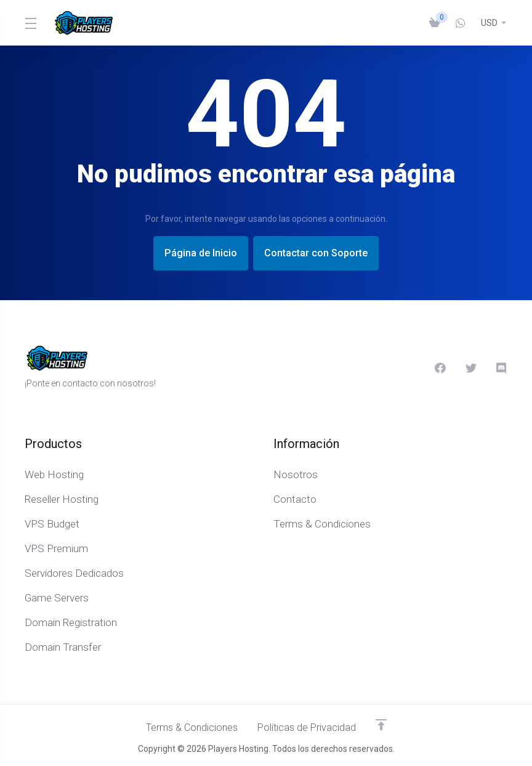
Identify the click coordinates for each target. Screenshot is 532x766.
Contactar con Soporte (321, 253)
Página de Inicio (195, 253)
